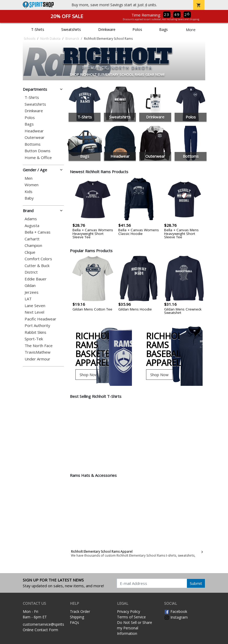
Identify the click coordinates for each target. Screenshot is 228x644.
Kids (29, 192)
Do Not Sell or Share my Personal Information (135, 628)
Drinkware (107, 29)
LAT (28, 299)
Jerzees (32, 292)
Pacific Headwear (40, 319)
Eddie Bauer (36, 279)
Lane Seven (35, 306)
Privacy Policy (129, 611)
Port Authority (37, 326)
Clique (30, 252)
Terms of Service (131, 617)
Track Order (80, 611)
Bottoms (33, 144)
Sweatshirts (71, 29)
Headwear (34, 131)
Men (29, 178)
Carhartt (32, 239)
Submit (196, 583)
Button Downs (38, 151)
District (31, 272)
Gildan (30, 286)
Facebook (176, 611)
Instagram (176, 617)
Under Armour (37, 359)
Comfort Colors (38, 259)
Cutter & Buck (37, 266)
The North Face (39, 346)
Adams (31, 219)
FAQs (74, 622)
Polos (137, 29)
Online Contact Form (40, 630)
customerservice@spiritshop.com (51, 624)
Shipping (77, 617)
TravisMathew (38, 352)
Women (32, 185)
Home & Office (38, 158)
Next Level (34, 312)
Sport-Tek (34, 339)
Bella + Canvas (38, 232)
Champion (33, 245)
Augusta (32, 226)
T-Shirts (38, 29)
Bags (163, 29)
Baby (29, 198)
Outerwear (35, 137)
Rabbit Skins (35, 332)
